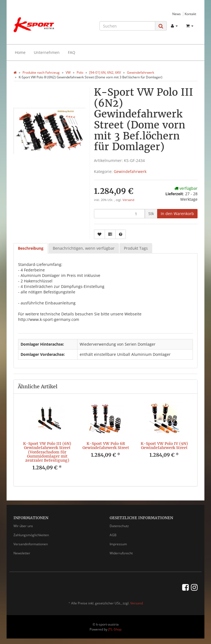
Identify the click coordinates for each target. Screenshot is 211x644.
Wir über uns (23, 526)
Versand (128, 200)
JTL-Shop (115, 629)
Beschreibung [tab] (31, 248)
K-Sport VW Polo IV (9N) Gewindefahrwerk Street (164, 446)
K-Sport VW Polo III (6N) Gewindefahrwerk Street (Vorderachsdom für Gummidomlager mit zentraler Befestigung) (47, 452)
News (177, 14)
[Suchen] (127, 26)
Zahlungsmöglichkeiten (31, 535)
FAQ (72, 52)
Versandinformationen (31, 544)
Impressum (118, 544)
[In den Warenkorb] (177, 214)
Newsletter (22, 553)
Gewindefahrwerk (130, 171)
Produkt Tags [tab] (136, 248)
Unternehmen (47, 52)
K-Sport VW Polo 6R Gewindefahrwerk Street (106, 446)
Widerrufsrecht (121, 553)
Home (20, 52)
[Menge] (119, 214)
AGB (113, 535)
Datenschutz (119, 526)
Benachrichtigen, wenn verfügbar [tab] (84, 248)
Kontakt (190, 14)
